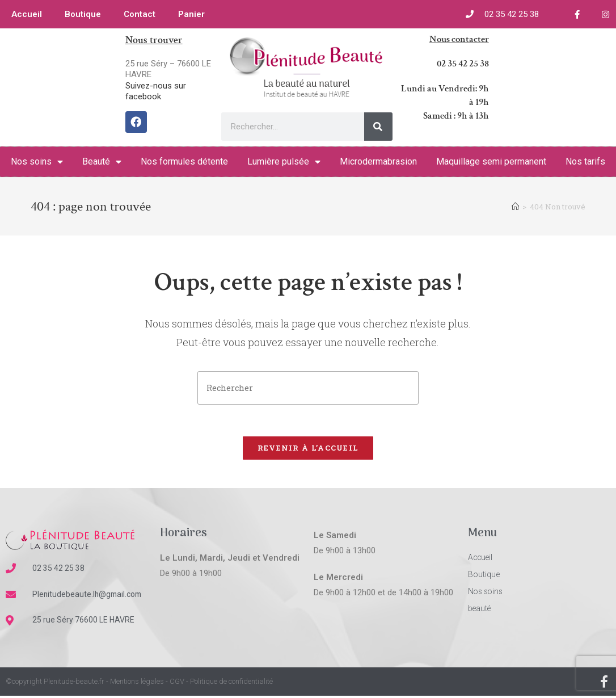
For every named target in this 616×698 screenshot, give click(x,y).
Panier (191, 14)
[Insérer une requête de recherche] (308, 388)
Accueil (27, 14)
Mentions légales (137, 684)
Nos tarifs (585, 161)
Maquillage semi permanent (491, 161)
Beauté (102, 162)
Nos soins (37, 162)
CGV (177, 684)
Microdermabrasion (378, 161)
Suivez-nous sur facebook (156, 91)
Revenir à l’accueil (308, 450)
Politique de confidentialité (231, 684)
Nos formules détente (184, 161)
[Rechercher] (378, 127)
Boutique (83, 14)
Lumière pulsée (284, 162)
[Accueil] (515, 207)
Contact (140, 14)
